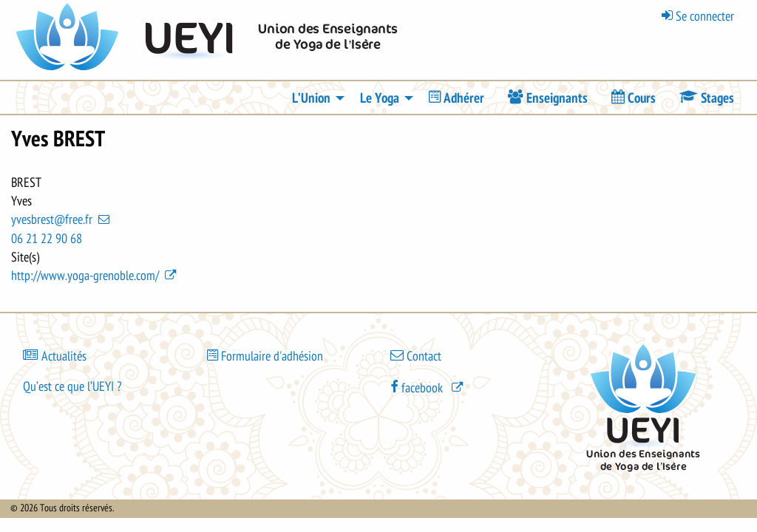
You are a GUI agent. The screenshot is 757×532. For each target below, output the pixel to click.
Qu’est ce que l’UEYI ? (72, 386)
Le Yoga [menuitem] (380, 98)
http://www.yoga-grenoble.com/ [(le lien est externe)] (95, 276)
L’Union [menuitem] (311, 98)
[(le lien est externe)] (428, 387)
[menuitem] (456, 98)
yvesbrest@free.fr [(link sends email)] (62, 219)
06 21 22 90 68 (47, 239)
